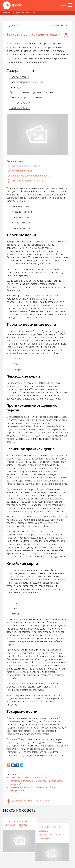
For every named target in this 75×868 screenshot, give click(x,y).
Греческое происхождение (26, 97)
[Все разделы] (70, 5)
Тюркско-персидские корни (26, 82)
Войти (62, 5)
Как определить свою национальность (28, 176)
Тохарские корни (20, 108)
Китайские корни (20, 103)
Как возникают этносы (19, 171)
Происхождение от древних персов (31, 92)
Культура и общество (21, 13)
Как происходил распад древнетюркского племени (53, 827)
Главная (6, 13)
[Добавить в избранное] (66, 34)
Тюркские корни (19, 77)
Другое (36, 13)
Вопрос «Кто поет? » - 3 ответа (30, 181)
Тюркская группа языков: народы (17, 823)
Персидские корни (21, 87)
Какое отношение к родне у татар (28, 777)
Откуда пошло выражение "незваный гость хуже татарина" (36, 782)
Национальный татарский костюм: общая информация (33, 789)
